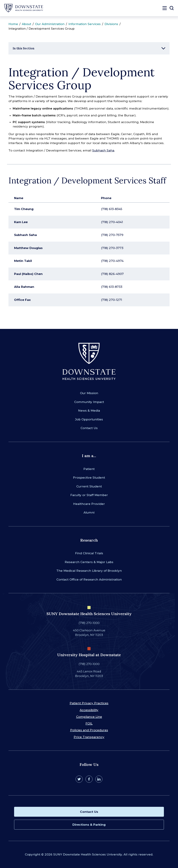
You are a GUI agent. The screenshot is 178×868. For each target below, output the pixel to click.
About (27, 24)
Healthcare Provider (89, 504)
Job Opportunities (89, 419)
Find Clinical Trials (89, 553)
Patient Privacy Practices (89, 703)
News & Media (89, 411)
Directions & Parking (89, 825)
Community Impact (89, 402)
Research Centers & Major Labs (89, 562)
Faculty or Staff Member (89, 495)
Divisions (111, 24)
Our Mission (89, 393)
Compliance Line (89, 717)
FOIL (89, 723)
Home (13, 24)
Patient (89, 469)
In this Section (24, 48)
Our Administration (50, 24)
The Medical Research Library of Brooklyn (89, 571)
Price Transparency (89, 737)
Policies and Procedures (89, 730)
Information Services (85, 24)
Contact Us (89, 428)
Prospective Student (89, 478)
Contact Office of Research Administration (89, 579)
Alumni (89, 512)
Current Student (89, 486)
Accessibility (89, 710)
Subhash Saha (103, 150)
